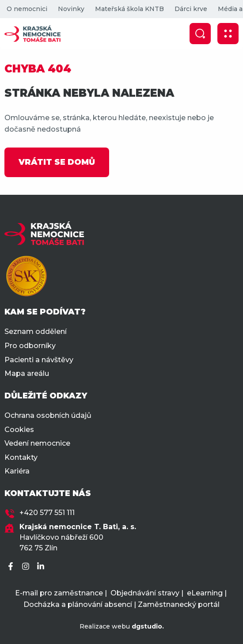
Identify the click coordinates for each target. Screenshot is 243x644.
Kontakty (21, 457)
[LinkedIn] (42, 567)
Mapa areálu (27, 373)
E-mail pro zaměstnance (59, 593)
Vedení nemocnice (37, 443)
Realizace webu (122, 626)
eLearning (205, 593)
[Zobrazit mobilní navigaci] (228, 34)
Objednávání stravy (145, 593)
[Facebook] (12, 567)
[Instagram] (27, 567)
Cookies (19, 430)
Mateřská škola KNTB (129, 9)
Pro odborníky (30, 346)
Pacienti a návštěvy (39, 360)
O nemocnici (27, 9)
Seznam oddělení (36, 331)
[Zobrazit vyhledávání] (200, 34)
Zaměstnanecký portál (179, 604)
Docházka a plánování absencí (78, 604)
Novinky (71, 9)
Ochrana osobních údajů (48, 415)
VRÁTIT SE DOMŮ (57, 162)
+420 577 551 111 (47, 513)
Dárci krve (191, 9)
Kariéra (17, 471)
